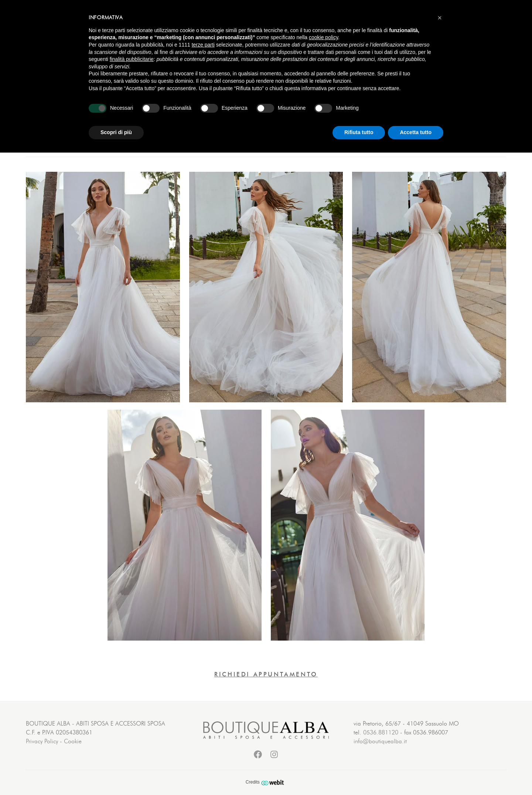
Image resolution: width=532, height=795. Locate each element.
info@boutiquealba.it (380, 741)
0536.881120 (381, 733)
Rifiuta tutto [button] (359, 132)
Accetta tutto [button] (416, 132)
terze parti (203, 45)
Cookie (73, 741)
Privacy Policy (42, 741)
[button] (440, 18)
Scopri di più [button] (116, 132)
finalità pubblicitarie (132, 59)
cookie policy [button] (323, 37)
